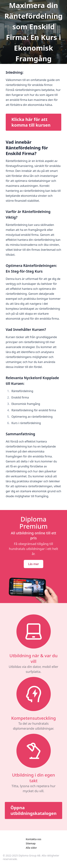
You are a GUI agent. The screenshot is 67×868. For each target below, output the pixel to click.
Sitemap (31, 843)
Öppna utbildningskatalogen (34, 810)
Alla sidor (31, 848)
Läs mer (33, 564)
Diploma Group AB (29, 855)
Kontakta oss (33, 839)
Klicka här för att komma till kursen (31, 122)
